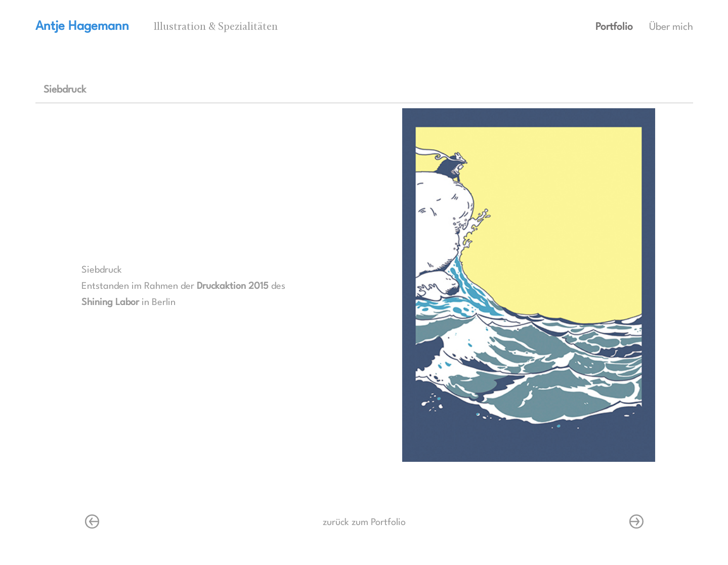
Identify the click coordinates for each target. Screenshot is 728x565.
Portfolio (614, 27)
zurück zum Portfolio (364, 523)
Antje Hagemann (82, 27)
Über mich (671, 27)
